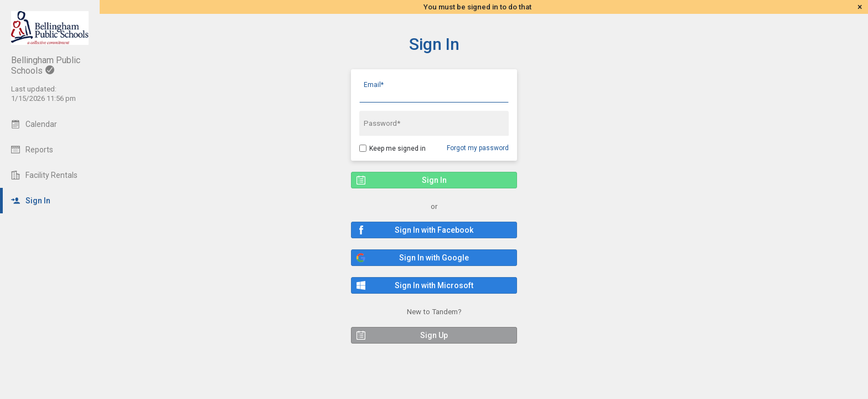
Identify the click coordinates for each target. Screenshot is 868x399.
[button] (434, 230)
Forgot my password (478, 148)
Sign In (434, 44)
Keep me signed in (397, 149)
